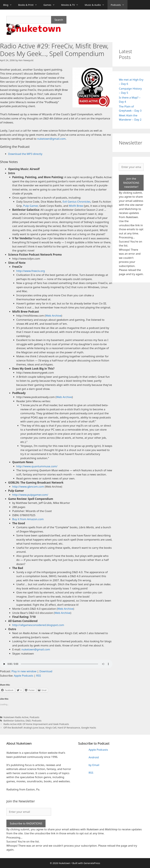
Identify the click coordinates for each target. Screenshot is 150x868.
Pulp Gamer (31, 206)
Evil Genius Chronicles (77, 202)
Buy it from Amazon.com (28, 519)
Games (51, 5)
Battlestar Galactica (14, 721)
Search (59, 20)
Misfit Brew (76, 206)
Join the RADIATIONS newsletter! (131, 183)
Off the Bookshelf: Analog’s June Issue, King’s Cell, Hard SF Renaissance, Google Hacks (50, 728)
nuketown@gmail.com (51, 139)
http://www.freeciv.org (31, 271)
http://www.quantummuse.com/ (37, 466)
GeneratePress (92, 863)
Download (46, 671)
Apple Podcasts (24, 676)
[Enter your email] (131, 167)
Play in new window (24, 671)
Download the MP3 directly (25, 154)
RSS (39, 676)
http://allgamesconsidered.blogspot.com (38, 625)
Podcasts (119, 5)
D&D (28, 721)
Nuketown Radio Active (16, 717)
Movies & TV (71, 5)
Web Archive (53, 316)
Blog (9, 5)
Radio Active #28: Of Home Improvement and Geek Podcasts (36, 724)
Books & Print (29, 5)
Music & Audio (96, 5)
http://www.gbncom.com (28, 487)
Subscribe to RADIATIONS (26, 823)
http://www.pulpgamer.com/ (30, 495)
